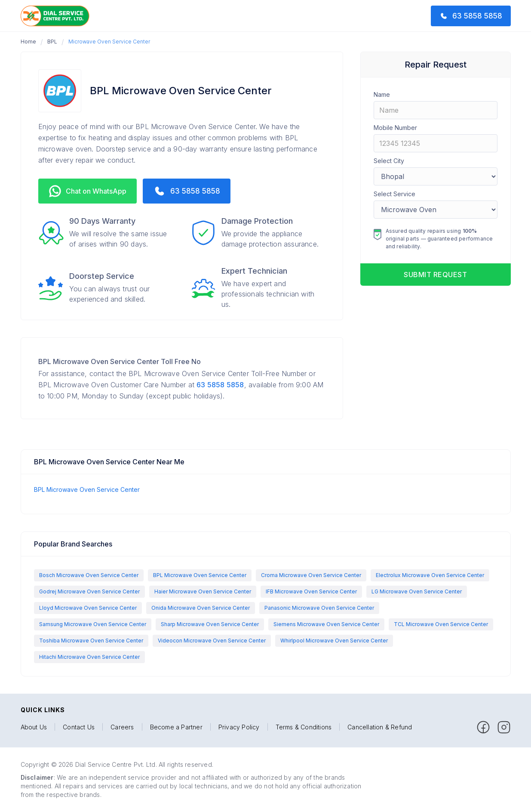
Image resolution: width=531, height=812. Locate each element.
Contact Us (79, 727)
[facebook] (483, 727)
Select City (389, 161)
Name (382, 94)
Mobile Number (395, 128)
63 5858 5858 (220, 385)
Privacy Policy (239, 727)
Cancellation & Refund (380, 727)
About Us (34, 727)
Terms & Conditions (304, 727)
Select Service (394, 194)
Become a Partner (176, 727)
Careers (122, 727)
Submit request (435, 275)
